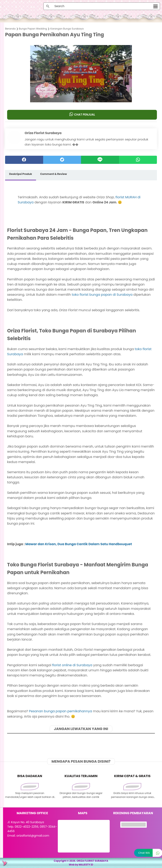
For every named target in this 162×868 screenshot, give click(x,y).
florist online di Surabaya (72, 665)
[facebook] (24, 160)
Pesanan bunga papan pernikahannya (60, 711)
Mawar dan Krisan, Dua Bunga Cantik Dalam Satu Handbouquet (79, 544)
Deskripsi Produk (21, 174)
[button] (81, 94)
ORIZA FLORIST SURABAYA (92, 861)
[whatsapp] (138, 160)
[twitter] (62, 160)
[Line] (100, 160)
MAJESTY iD (86, 865)
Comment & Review (53, 174)
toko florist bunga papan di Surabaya (102, 295)
